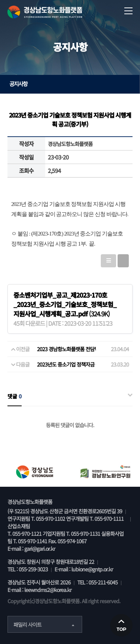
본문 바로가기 (0, 0)
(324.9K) (65, 304)
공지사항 (72, 84)
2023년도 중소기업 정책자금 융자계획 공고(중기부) (88, 364)
